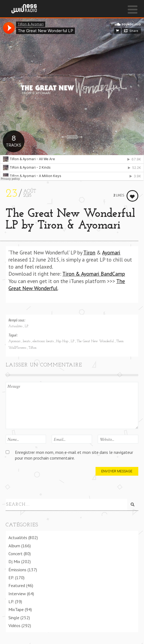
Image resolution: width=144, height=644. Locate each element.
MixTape (16, 609)
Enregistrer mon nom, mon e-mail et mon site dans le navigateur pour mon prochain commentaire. (74, 455)
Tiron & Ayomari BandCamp (94, 274)
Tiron (89, 252)
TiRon (33, 348)
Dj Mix (14, 561)
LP (73, 341)
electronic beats (44, 341)
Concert (16, 554)
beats (27, 341)
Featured (17, 585)
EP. (11, 578)
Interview (17, 594)
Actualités (16, 326)
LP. (27, 326)
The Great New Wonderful (96, 341)
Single (14, 618)
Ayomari (111, 252)
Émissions (17, 570)
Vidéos (14, 625)
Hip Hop (63, 341)
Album (14, 546)
